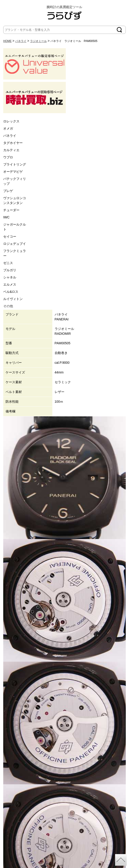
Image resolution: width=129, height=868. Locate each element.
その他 (8, 306)
